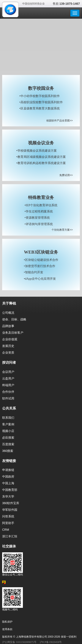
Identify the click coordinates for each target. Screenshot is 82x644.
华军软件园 (10, 510)
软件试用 (8, 398)
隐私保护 (7, 622)
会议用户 (8, 372)
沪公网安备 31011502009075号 (19, 642)
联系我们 (8, 418)
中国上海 (8, 483)
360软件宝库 (11, 503)
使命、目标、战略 (14, 319)
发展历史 (8, 346)
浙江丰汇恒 (10, 536)
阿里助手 (8, 523)
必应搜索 (8, 438)
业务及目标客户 (13, 333)
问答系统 (8, 516)
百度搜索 (8, 444)
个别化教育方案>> (62, 230)
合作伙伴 (8, 392)
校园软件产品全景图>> (60, 121)
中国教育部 (10, 490)
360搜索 (8, 451)
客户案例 (8, 424)
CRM (6, 530)
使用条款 (7, 629)
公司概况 (8, 313)
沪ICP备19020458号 (51, 642)
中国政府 (8, 477)
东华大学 (8, 496)
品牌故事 (8, 326)
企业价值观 (10, 339)
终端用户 (8, 385)
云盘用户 (8, 378)
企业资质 (8, 353)
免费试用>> (66, 175)
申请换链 (8, 470)
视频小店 (8, 431)
